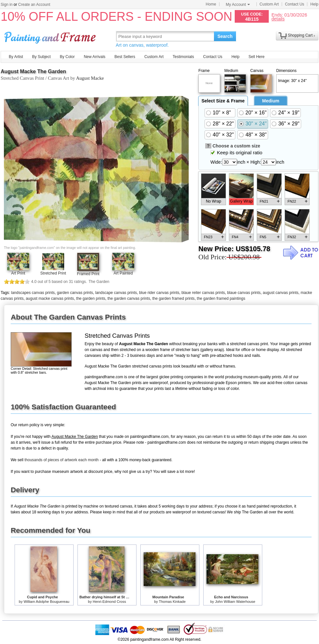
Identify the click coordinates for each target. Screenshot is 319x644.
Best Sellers (125, 57)
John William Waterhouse (235, 602)
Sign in (7, 5)
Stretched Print (53, 273)
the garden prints (91, 299)
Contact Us (295, 4)
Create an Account (34, 5)
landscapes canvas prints (33, 293)
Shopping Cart (300, 35)
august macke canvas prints (50, 299)
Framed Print (88, 274)
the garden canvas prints (129, 299)
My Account (238, 5)
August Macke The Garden (33, 71)
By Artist (16, 57)
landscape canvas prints (116, 293)
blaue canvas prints (244, 293)
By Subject (41, 57)
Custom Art (269, 4)
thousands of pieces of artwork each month (61, 460)
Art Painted (123, 273)
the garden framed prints (174, 299)
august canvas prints (281, 293)
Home (211, 4)
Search (225, 36)
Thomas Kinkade (172, 602)
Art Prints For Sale (51, 36)
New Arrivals (95, 57)
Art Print (18, 273)
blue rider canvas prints (159, 293)
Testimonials (183, 57)
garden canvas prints (75, 293)
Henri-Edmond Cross (109, 602)
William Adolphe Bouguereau (47, 602)
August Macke (90, 78)
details (278, 19)
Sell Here (257, 57)
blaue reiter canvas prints (203, 293)
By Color (67, 57)
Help (314, 4)
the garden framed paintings (221, 299)
